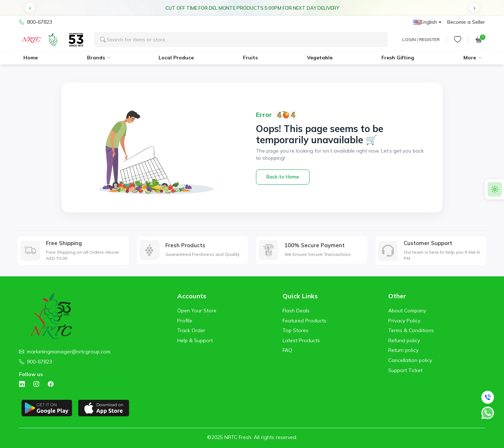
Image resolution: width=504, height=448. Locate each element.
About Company (407, 311)
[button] (30, 8)
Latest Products (301, 340)
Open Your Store (197, 311)
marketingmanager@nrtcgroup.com (69, 352)
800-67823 (36, 22)
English (425, 22)
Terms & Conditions (411, 330)
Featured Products (304, 321)
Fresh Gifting (398, 58)
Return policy (403, 350)
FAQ (287, 350)
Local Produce (176, 58)
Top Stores (295, 330)
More (470, 58)
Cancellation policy (410, 360)
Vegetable (320, 58)
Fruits (250, 58)
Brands (96, 58)
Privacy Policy (404, 321)
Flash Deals (296, 311)
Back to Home (283, 177)
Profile (185, 321)
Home (31, 58)
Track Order (191, 330)
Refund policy (404, 340)
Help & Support (195, 340)
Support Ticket (405, 370)
